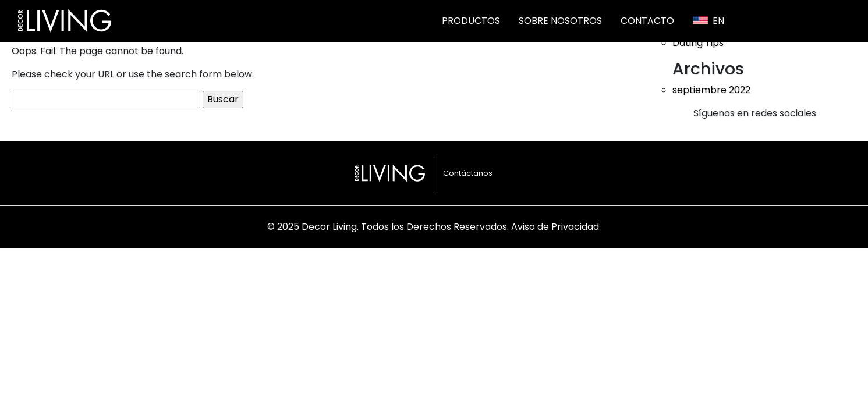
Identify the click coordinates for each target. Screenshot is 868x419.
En (708, 21)
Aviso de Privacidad (555, 227)
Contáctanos (468, 173)
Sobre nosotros (560, 21)
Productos (471, 21)
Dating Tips (698, 43)
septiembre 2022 (711, 90)
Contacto (647, 21)
